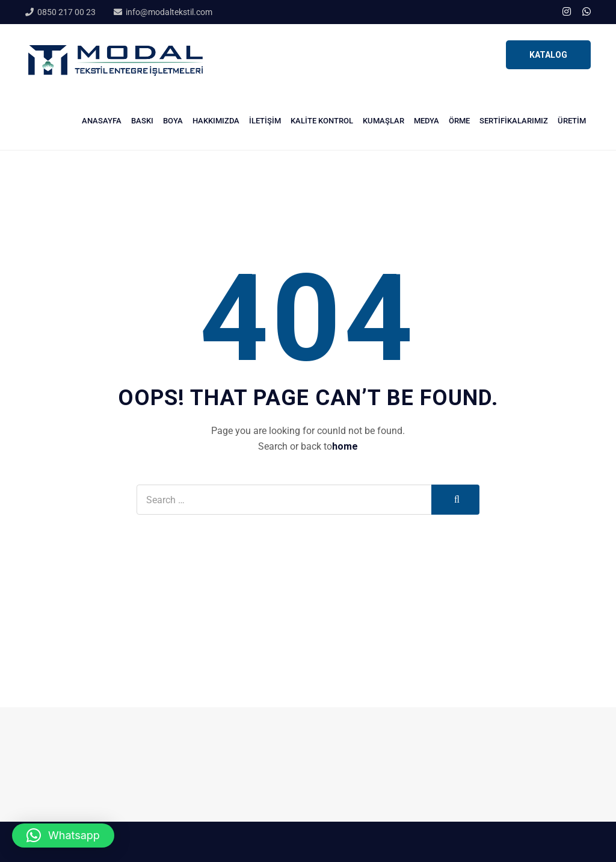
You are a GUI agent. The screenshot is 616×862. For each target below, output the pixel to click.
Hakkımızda (216, 121)
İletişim (265, 121)
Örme (459, 121)
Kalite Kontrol (322, 121)
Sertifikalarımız (514, 121)
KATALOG (548, 55)
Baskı (142, 121)
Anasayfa (102, 121)
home (345, 446)
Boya (173, 121)
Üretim (572, 121)
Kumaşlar (383, 121)
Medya (427, 121)
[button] (63, 836)
